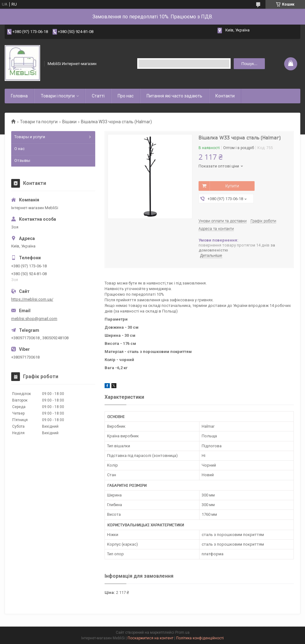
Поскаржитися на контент (150, 638)
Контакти (225, 96)
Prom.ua (182, 632)
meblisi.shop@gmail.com (34, 319)
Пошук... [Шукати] (249, 64)
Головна (19, 96)
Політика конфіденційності (200, 638)
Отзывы (22, 160)
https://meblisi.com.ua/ (32, 299)
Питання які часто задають (174, 96)
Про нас (126, 96)
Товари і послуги (58, 96)
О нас (19, 149)
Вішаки (69, 122)
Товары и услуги (30, 137)
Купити (232, 186)
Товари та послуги (39, 122)
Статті (98, 96)
